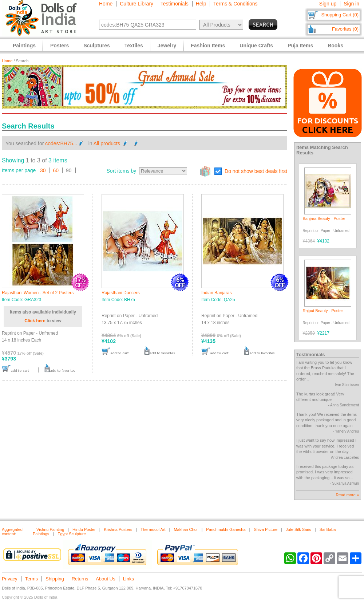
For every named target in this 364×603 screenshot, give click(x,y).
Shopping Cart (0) (340, 15)
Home (106, 4)
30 (43, 170)
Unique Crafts (256, 46)
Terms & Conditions (235, 4)
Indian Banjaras (216, 293)
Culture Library (136, 4)
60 (56, 170)
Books (335, 46)
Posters (60, 46)
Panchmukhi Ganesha (226, 529)
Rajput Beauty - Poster (323, 311)
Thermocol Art (153, 529)
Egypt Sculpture (72, 534)
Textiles (134, 46)
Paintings (24, 46)
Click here (35, 321)
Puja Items (300, 46)
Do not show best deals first (256, 171)
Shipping (55, 579)
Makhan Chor (186, 529)
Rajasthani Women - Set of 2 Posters (38, 293)
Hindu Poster (84, 529)
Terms (31, 579)
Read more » (347, 495)
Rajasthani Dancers (121, 293)
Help (201, 4)
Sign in (351, 4)
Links (128, 579)
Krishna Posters (118, 529)
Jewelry (167, 46)
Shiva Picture (266, 529)
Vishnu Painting (50, 529)
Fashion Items (208, 46)
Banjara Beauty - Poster (324, 218)
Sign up (328, 4)
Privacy (10, 579)
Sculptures (96, 46)
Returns (80, 579)
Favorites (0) (345, 29)
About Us (105, 579)
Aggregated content (12, 532)
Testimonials (175, 4)
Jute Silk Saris (298, 529)
